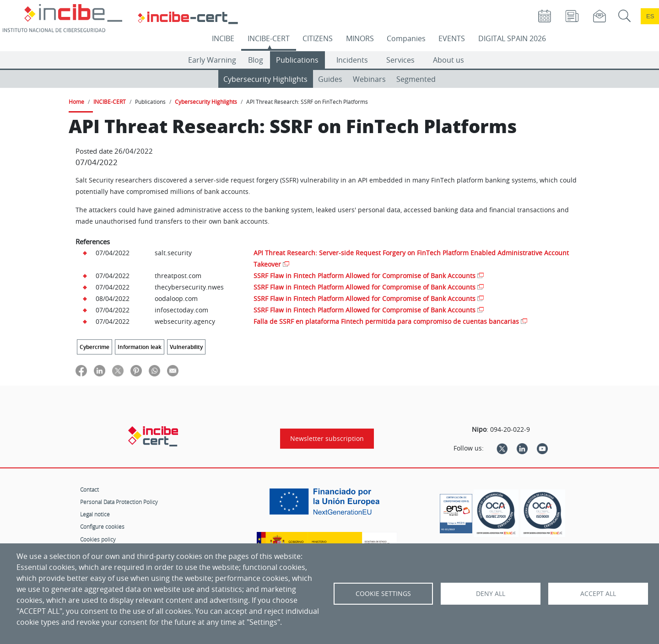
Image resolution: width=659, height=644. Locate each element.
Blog (256, 60)
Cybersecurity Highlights (265, 79)
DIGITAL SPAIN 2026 (512, 38)
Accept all (598, 594)
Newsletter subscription (327, 439)
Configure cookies (102, 526)
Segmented (416, 79)
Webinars (369, 79)
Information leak (140, 347)
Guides (330, 79)
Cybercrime (95, 347)
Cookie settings (383, 594)
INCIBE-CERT (269, 38)
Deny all (491, 594)
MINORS (360, 38)
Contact (89, 489)
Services (400, 60)
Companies (406, 38)
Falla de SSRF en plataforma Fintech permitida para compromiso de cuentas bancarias (386, 321)
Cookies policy (98, 539)
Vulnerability (186, 347)
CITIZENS (318, 38)
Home (76, 102)
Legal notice (95, 514)
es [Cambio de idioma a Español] (650, 16)
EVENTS (452, 38)
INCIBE (223, 38)
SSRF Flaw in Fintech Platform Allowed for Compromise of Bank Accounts (365, 276)
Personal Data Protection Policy (119, 502)
